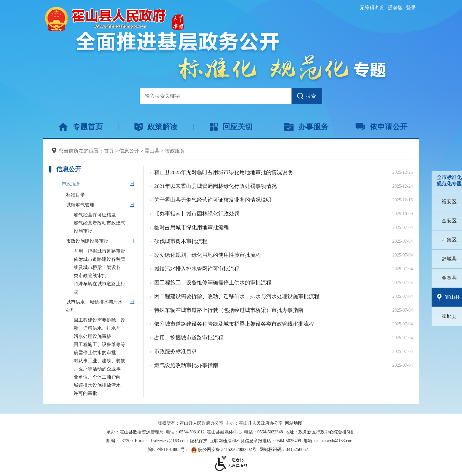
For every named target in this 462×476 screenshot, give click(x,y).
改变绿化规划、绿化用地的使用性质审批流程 (207, 255)
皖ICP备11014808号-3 (168, 450)
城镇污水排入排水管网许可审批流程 (197, 269)
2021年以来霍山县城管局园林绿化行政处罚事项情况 (215, 186)
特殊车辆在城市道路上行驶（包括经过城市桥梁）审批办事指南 (229, 310)
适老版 (395, 8)
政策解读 (156, 127)
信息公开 (129, 151)
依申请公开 (382, 127)
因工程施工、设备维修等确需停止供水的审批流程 (213, 283)
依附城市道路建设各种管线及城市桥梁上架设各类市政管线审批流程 (234, 324)
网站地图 (294, 423)
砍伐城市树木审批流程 (181, 241)
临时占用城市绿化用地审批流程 (192, 228)
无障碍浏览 (372, 8)
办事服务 (306, 127)
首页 (109, 151)
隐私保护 (199, 441)
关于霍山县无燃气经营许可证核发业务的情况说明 (213, 200)
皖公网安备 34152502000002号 (224, 450)
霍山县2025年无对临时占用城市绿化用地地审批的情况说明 (223, 172)
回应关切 (231, 127)
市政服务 (175, 151)
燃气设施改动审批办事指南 (186, 365)
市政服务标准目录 (176, 352)
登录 (411, 8)
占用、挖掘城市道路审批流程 (189, 338)
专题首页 (80, 127)
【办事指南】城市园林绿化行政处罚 (197, 214)
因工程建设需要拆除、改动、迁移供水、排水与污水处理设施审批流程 (237, 296)
